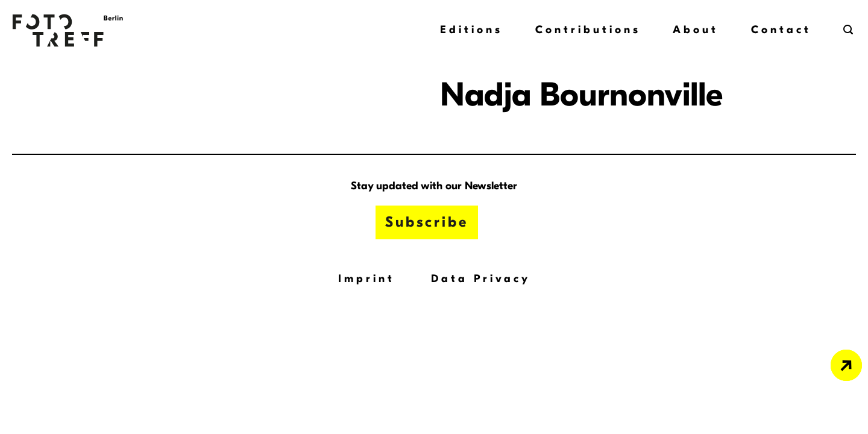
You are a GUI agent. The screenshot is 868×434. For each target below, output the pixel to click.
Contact (781, 30)
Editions (471, 30)
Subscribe (427, 222)
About (696, 30)
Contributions (588, 30)
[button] (850, 30)
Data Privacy (481, 279)
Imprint (366, 279)
